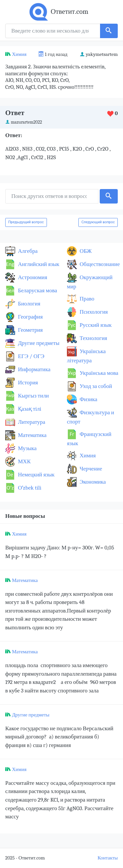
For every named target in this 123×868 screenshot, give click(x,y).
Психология (93, 312)
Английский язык (38, 264)
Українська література (86, 356)
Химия (19, 54)
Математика (32, 435)
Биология (29, 304)
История (27, 383)
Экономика (92, 482)
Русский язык (95, 325)
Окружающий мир (90, 282)
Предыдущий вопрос (26, 222)
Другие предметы (38, 343)
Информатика (34, 369)
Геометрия (30, 330)
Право (86, 299)
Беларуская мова (37, 290)
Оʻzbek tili (29, 488)
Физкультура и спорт (91, 417)
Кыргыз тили (33, 396)
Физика (88, 399)
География (30, 317)
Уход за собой (95, 386)
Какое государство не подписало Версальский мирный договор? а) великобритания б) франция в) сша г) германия (59, 737)
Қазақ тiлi (29, 409)
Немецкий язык (36, 475)
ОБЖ (85, 251)
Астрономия (32, 277)
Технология (93, 338)
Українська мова (98, 373)
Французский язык (89, 439)
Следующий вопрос (98, 222)
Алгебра (27, 251)
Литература (31, 422)
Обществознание (99, 264)
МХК (24, 461)
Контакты (108, 858)
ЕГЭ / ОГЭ (31, 356)
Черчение (90, 469)
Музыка (27, 448)
